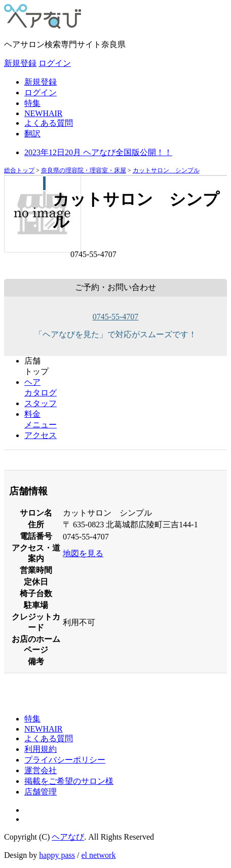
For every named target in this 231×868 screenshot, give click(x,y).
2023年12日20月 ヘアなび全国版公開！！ (98, 152)
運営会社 (41, 770)
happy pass (57, 855)
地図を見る (83, 553)
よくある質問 (49, 123)
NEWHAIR (44, 113)
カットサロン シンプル (166, 170)
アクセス (41, 435)
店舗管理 (41, 792)
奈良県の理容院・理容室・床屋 (84, 170)
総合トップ (19, 170)
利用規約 (41, 749)
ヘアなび (68, 837)
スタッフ (41, 403)
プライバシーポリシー (65, 760)
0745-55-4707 (116, 317)
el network (98, 855)
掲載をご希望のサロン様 (69, 781)
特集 (32, 103)
